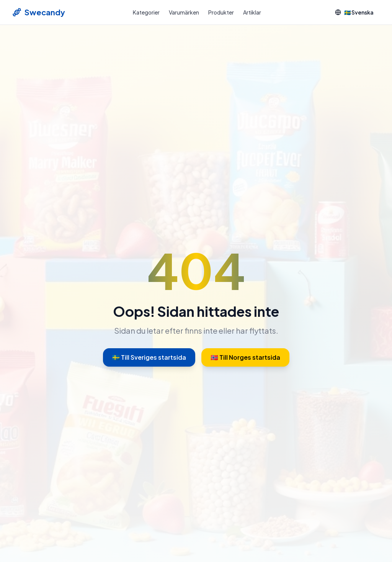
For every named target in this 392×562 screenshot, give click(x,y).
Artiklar (252, 12)
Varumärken (184, 12)
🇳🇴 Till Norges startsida (245, 357)
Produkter (221, 12)
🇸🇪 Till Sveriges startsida (149, 357)
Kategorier (146, 12)
